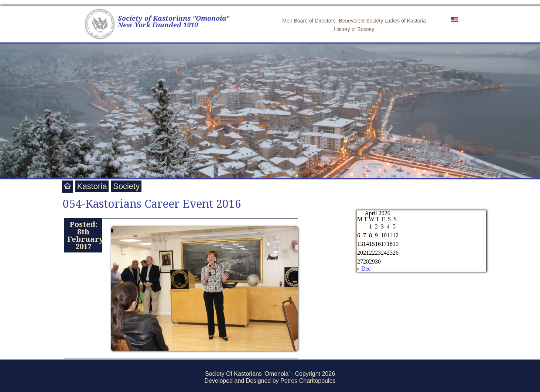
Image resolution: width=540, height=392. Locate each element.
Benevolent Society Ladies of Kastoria (382, 21)
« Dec (364, 269)
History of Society (354, 29)
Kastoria (92, 186)
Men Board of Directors (309, 21)
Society (126, 186)
